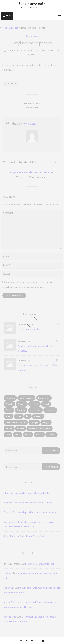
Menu (7, 16)
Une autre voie (32, 3)
